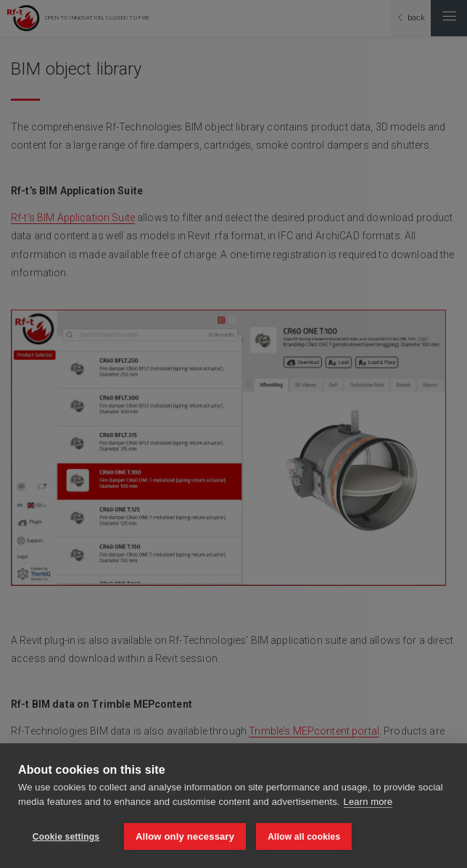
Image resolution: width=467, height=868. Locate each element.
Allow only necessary (185, 836)
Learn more (368, 802)
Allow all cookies (304, 837)
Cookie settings (66, 837)
